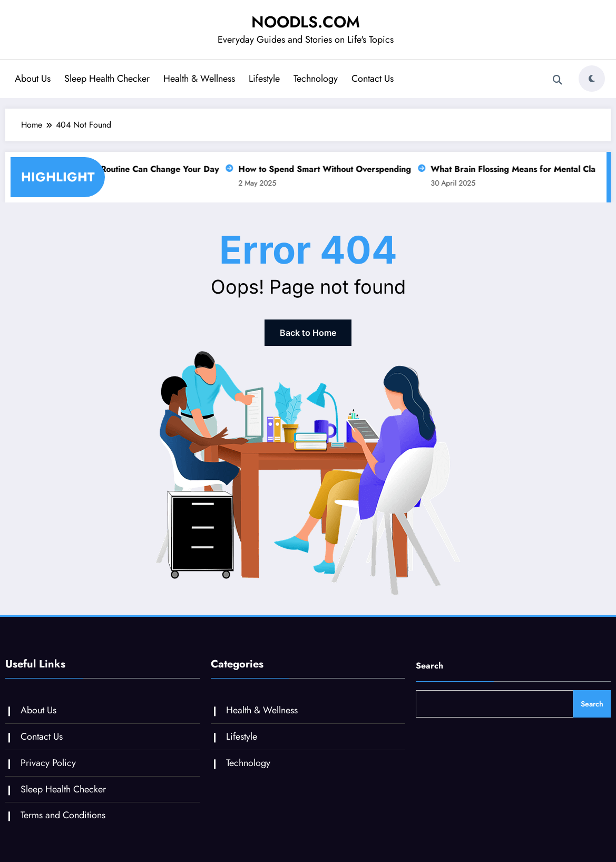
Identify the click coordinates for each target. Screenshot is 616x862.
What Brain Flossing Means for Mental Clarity (516, 169)
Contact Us (373, 79)
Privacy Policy (48, 763)
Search (429, 666)
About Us (33, 79)
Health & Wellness (199, 79)
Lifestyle (264, 79)
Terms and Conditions (63, 815)
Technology (316, 79)
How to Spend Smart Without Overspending (321, 169)
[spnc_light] (592, 79)
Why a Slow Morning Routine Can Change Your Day (114, 169)
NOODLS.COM (306, 22)
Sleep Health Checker (107, 79)
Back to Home (308, 333)
